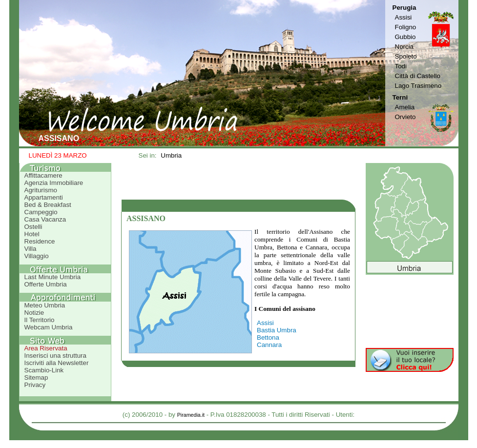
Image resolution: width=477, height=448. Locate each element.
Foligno (406, 27)
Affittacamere (43, 175)
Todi (401, 66)
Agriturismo (41, 190)
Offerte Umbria (46, 284)
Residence (40, 241)
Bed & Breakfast (48, 205)
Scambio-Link (44, 370)
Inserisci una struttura (55, 356)
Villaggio (37, 256)
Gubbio (405, 37)
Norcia (404, 47)
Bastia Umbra (277, 330)
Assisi (404, 17)
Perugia (404, 8)
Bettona (268, 337)
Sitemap (36, 377)
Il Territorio (40, 320)
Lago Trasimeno (418, 86)
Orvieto (405, 117)
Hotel (32, 234)
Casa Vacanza (45, 219)
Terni (400, 97)
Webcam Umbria (49, 327)
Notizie (34, 313)
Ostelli (33, 227)
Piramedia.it (191, 415)
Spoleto (406, 56)
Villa (31, 249)
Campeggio (41, 212)
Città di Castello (418, 76)
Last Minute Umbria (53, 277)
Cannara (269, 345)
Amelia (405, 107)
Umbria (171, 155)
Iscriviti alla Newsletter (57, 363)
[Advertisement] (238, 181)
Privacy (35, 385)
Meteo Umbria (45, 305)
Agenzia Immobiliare (54, 183)
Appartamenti (44, 197)
